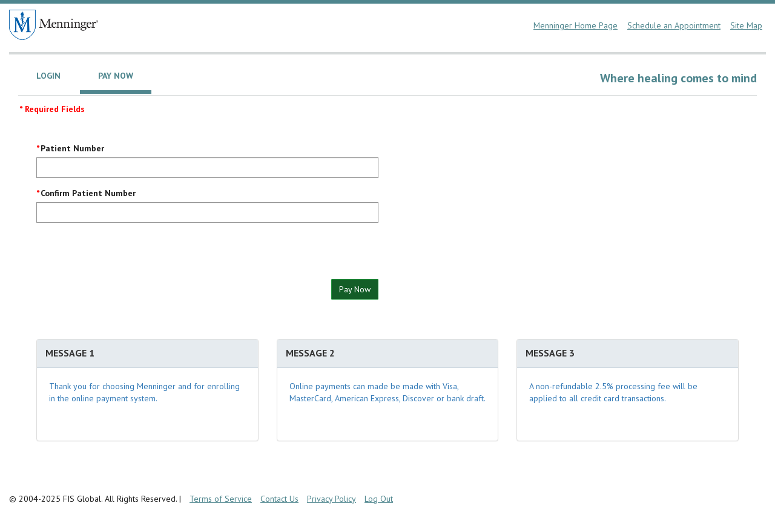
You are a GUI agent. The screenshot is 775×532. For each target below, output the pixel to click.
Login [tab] (48, 76)
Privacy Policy (331, 499)
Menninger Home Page (575, 25)
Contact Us (279, 499)
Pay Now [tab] (116, 76)
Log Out (379, 499)
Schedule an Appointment (674, 25)
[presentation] (128, 255)
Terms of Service (221, 499)
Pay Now (355, 289)
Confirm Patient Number (88, 193)
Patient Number (72, 148)
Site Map (746, 25)
